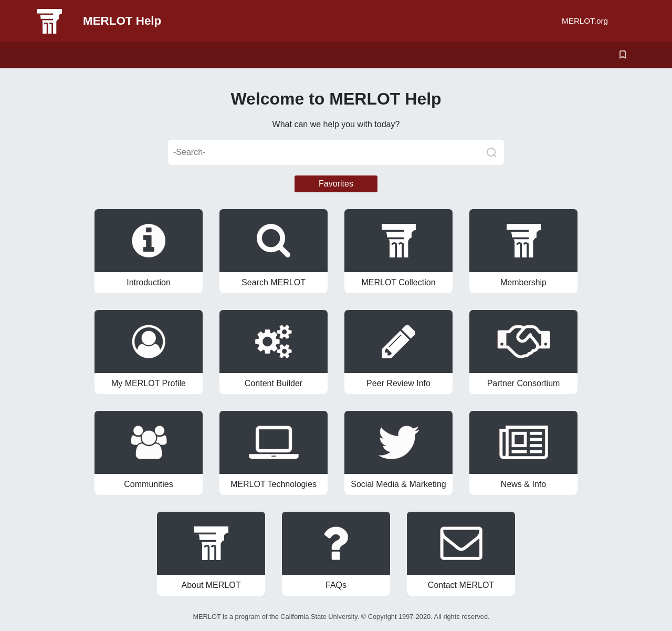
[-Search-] (336, 152)
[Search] (491, 152)
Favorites (336, 184)
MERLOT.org (585, 21)
